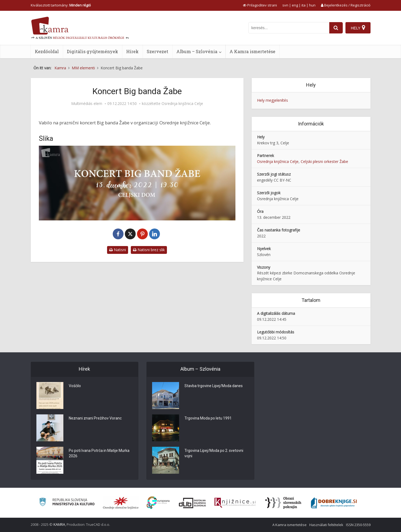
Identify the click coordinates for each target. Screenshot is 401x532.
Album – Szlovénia (197, 51)
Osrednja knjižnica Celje (182, 104)
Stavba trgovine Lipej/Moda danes (214, 386)
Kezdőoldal (47, 51)
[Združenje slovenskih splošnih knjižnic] (235, 503)
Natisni (118, 250)
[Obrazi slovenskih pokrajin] (283, 503)
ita (304, 5)
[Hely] (358, 28)
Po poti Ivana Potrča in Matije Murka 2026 (99, 453)
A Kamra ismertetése (252, 51)
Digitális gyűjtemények (92, 51)
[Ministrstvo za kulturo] (67, 503)
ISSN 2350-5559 (358, 525)
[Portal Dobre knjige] (334, 503)
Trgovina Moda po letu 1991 (208, 418)
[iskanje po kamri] (289, 28)
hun (312, 5)
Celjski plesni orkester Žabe (324, 161)
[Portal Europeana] (158, 503)
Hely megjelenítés (273, 100)
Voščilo (75, 386)
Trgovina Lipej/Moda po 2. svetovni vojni (214, 453)
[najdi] (336, 28)
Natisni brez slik (149, 250)
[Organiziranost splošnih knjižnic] (121, 503)
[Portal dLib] (193, 503)
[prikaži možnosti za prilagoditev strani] (260, 5)
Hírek (132, 51)
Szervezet (157, 51)
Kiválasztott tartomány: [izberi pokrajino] (61, 5)
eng (295, 5)
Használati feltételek (326, 525)
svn (285, 5)
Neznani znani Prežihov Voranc (95, 418)
